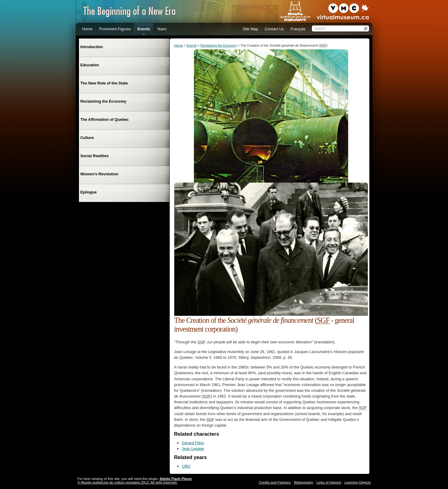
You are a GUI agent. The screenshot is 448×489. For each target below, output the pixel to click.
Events (192, 45)
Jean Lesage (193, 449)
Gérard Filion (193, 443)
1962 (186, 466)
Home (179, 45)
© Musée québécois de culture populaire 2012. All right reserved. (127, 482)
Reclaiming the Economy (219, 45)
